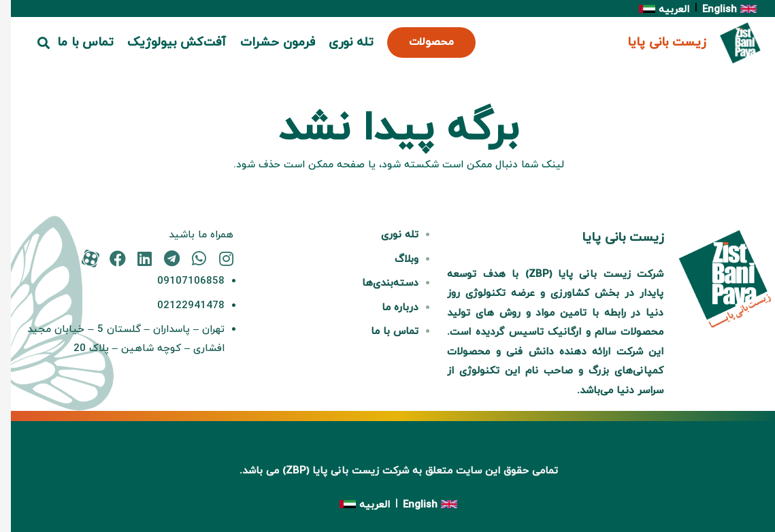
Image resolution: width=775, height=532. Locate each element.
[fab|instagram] (215, 259)
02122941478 (180, 306)
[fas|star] (79, 259)
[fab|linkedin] (134, 259)
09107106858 (180, 281)
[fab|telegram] (161, 259)
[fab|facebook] (106, 259)
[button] (33, 43)
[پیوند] (729, 43)
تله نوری (389, 235)
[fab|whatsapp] (188, 259)
